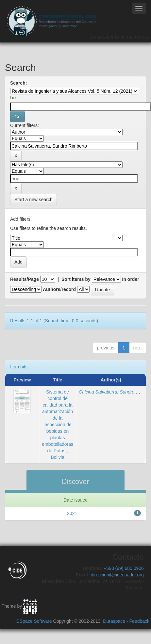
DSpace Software (34, 621)
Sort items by (76, 279)
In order (131, 279)
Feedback (139, 621)
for (13, 98)
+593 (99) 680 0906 (124, 568)
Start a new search (34, 200)
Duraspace (114, 621)
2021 (72, 513)
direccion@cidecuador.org (117, 575)
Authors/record (59, 289)
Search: (18, 83)
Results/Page (25, 279)
